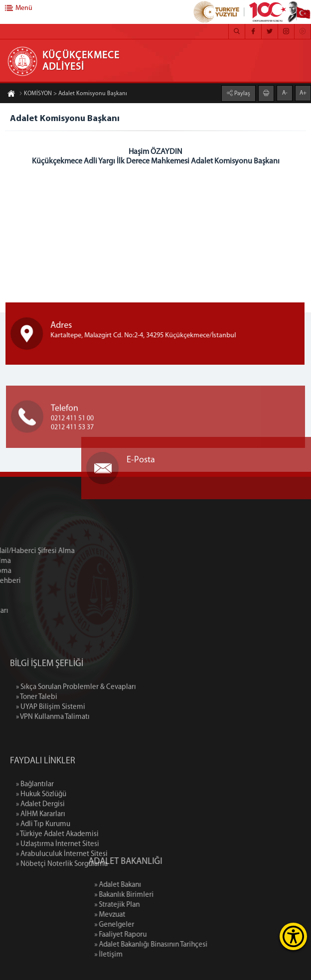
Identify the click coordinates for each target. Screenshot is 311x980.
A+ (303, 93)
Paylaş (241, 93)
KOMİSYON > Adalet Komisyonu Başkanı (73, 94)
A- (285, 93)
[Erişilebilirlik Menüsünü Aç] (293, 936)
